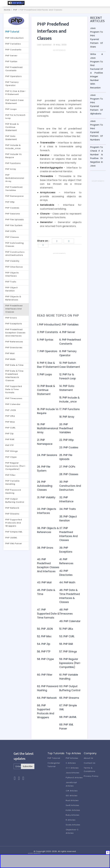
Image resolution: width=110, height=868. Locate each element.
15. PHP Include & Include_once (69, 400)
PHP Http (10, 202)
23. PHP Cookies (69, 448)
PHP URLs (10, 416)
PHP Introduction (15, 38)
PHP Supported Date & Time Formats (14, 389)
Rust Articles (72, 800)
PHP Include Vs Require (14, 156)
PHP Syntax (11, 61)
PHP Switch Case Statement (15, 102)
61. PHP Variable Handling (69, 677)
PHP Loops (11, 109)
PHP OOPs (11, 231)
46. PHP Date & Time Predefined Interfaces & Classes (70, 596)
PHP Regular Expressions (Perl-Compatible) (16, 466)
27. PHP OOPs (67, 467)
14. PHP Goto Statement (67, 388)
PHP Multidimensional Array (15, 178)
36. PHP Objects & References (48, 530)
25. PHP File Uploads (66, 457)
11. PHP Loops (44, 374)
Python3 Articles (74, 778)
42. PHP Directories (66, 573)
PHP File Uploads (15, 220)
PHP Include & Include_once (13, 147)
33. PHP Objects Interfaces (47, 511)
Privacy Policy (91, 776)
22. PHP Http (66, 440)
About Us (89, 758)
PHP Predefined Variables (14, 189)
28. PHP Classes (69, 474)
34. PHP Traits (68, 509)
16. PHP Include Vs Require (48, 411)
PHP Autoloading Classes (15, 245)
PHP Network (12, 508)
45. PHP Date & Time (46, 592)
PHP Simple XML (14, 532)
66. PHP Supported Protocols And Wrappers (46, 711)
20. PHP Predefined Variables (66, 428)
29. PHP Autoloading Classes (45, 486)
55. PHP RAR (66, 644)
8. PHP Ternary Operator (68, 353)
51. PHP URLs (66, 629)
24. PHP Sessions (47, 455)
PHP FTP (10, 445)
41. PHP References (66, 561)
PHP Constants (13, 50)
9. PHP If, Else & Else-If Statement (48, 365)
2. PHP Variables (69, 325)
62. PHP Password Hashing (48, 688)
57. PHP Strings (68, 652)
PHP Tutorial (54, 758)
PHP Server (11, 56)
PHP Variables (13, 44)
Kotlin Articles (73, 810)
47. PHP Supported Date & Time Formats (48, 614)
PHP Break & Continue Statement (12, 127)
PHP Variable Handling (13, 482)
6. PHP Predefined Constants (70, 342)
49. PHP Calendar (70, 621)
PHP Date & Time (15, 365)
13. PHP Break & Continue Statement (46, 390)
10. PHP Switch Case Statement (70, 365)
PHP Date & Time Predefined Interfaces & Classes (15, 376)
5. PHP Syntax (45, 340)
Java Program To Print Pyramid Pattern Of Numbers (97, 130)
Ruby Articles (73, 815)
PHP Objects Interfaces (12, 274)
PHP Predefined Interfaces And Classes (14, 309)
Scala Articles (73, 825)
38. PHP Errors (45, 548)
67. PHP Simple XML (68, 707)
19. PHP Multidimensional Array (48, 428)
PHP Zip (10, 434)
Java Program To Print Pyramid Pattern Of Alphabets (97, 104)
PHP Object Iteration (12, 289)
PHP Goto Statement (11, 138)
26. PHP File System (44, 469)
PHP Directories (14, 348)
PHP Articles (72, 758)
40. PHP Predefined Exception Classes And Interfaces (48, 565)
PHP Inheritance (14, 267)
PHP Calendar (13, 404)
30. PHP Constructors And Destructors (70, 486)
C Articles (71, 763)
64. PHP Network (47, 698)
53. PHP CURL (67, 636)
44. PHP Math (67, 582)
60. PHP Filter (45, 675)
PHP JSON (11, 410)
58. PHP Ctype (45, 659)
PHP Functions (13, 163)
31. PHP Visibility (46, 497)
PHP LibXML (11, 538)
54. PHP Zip (44, 644)
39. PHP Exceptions (66, 550)
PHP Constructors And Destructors (15, 254)
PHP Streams (12, 514)
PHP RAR (10, 439)
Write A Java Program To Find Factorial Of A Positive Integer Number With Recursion (97, 71)
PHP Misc (10, 422)
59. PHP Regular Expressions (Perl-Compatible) (70, 663)
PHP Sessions (13, 214)
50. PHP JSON (45, 629)
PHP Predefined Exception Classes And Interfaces (15, 333)
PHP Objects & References (13, 298)
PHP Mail (10, 353)
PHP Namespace (15, 196)
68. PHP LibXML (68, 717)
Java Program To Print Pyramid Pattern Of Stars (97, 37)
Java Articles (73, 773)
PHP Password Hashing (13, 491)
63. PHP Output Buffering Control (70, 688)
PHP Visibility (12, 261)
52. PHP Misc (44, 636)
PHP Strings (12, 451)
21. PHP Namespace (45, 442)
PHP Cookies (12, 208)
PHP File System (14, 225)
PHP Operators (14, 76)
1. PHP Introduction (48, 325)
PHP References (14, 342)
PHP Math (10, 359)
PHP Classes (12, 237)
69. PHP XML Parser (66, 727)
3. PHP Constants (47, 332)
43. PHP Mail (44, 582)
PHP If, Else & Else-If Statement (16, 93)
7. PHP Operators (47, 351)
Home (7, 10)
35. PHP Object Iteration (68, 519)
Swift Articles (72, 805)
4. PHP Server (67, 332)
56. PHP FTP (44, 652)
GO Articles (72, 796)
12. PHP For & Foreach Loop (68, 376)
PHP (15, 10)
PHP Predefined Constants (14, 69)
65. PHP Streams (69, 698)
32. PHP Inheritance (66, 499)
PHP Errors (11, 318)
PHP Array (11, 169)
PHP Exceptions (14, 324)
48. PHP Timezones (66, 612)
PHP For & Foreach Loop (15, 117)
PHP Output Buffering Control (15, 500)
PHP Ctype (11, 457)
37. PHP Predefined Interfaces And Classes (68, 534)
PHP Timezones (14, 398)
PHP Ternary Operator (12, 84)
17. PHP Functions (69, 409)
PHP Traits (11, 282)
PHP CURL (10, 428)
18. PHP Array (67, 417)
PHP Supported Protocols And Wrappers (14, 523)
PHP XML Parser (14, 544)
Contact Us (90, 763)
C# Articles (72, 791)
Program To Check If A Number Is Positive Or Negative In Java (97, 156)
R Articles (71, 820)
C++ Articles (72, 768)
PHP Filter (11, 475)
